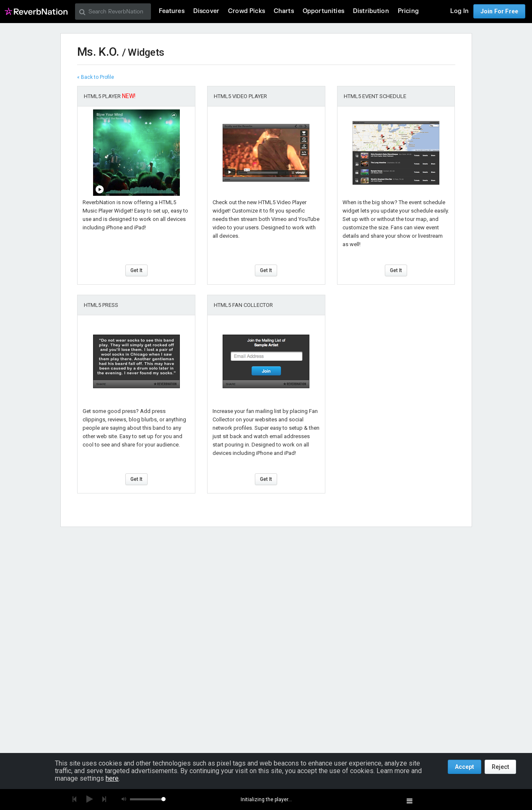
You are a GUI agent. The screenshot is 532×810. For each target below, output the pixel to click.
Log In (459, 11)
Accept (465, 767)
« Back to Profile (96, 77)
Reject (500, 767)
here (112, 778)
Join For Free (499, 11)
